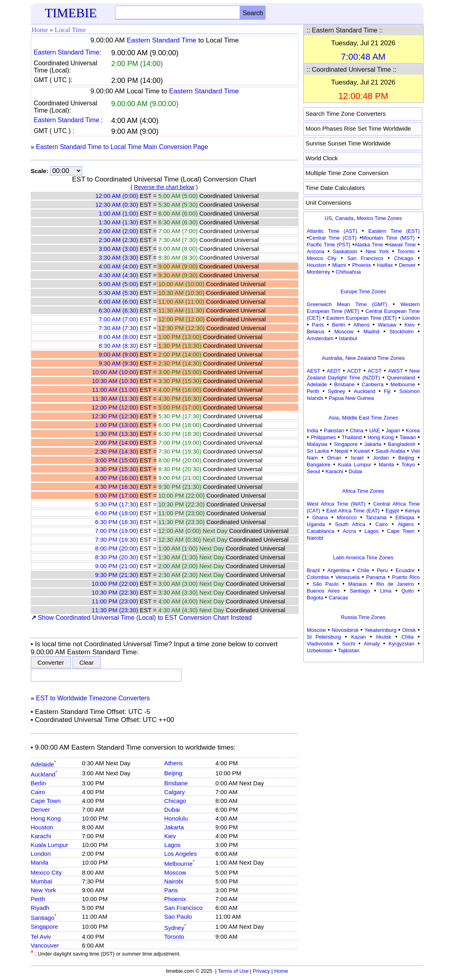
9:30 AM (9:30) (118, 363)
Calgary (175, 792)
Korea (413, 431)
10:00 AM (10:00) (115, 372)
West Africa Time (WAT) (336, 504)
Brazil (314, 570)
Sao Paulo (178, 916)
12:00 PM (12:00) (115, 407)
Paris (171, 890)
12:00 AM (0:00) (117, 196)
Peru (382, 570)
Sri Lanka (318, 451)
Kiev (170, 836)
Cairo (38, 792)
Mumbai (41, 881)
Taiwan (408, 437)
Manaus (357, 584)
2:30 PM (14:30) (117, 451)
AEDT (334, 371)
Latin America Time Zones (363, 558)
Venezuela (348, 577)
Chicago (175, 801)
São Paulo (326, 584)
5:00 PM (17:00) (117, 495)
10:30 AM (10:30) (115, 381)
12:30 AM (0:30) (117, 205)
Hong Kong (46, 818)
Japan (393, 431)
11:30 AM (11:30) (115, 398)
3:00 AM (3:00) (118, 249)
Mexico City (46, 872)
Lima (386, 591)
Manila (40, 862)
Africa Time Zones (363, 491)
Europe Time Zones (363, 291)
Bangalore (319, 465)
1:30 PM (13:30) (117, 434)
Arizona (316, 251)
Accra (349, 531)
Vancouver (45, 945)
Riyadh (40, 908)
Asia (334, 418)
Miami (339, 265)
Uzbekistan (320, 650)
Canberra (373, 384)
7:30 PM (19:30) (117, 539)
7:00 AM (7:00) (118, 319)
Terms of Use (233, 971)
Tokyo (408, 465)
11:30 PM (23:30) (115, 610)
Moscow (175, 872)
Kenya (413, 511)
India (313, 431)
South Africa (350, 524)
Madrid (371, 332)
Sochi (349, 644)
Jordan (381, 458)
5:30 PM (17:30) (117, 504)
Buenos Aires (323, 591)
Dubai (172, 810)
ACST (375, 371)
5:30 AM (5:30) (118, 293)
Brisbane (176, 783)
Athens (174, 763)
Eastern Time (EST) (394, 231)
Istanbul (348, 338)
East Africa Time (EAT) (353, 511)
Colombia (318, 577)
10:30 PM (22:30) (115, 592)
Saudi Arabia (390, 451)
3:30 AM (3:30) (118, 257)
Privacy (261, 971)
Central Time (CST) (333, 238)
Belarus (316, 332)
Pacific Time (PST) (329, 245)
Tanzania (376, 517)
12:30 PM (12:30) (115, 416)
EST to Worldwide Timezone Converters (93, 698)
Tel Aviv (41, 937)
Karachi (41, 836)
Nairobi (174, 881)
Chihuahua (348, 272)
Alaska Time (368, 245)
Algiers (406, 524)
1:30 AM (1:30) (118, 222)
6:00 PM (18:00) (117, 513)
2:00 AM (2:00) (118, 231)
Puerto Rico (406, 577)
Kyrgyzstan (402, 644)
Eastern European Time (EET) (362, 318)
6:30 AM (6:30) (118, 310)
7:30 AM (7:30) (118, 328)
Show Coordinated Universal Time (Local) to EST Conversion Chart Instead (141, 618)
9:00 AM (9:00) (118, 354)
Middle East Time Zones (370, 418)
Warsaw (387, 325)
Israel (357, 458)
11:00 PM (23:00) (115, 601)
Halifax (385, 265)
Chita (408, 637)
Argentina (339, 570)
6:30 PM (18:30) (117, 522)
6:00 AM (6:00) (118, 301)
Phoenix (175, 899)
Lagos (173, 845)
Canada (344, 218)
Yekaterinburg (380, 630)
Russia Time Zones (363, 617)
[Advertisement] (363, 715)
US (328, 218)
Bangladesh (402, 444)
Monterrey (319, 272)
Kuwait (362, 451)
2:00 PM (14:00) (117, 443)
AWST (395, 371)
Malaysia (317, 444)
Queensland (401, 378)
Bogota (315, 598)
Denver (40, 810)
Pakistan (334, 431)
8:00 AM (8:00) (118, 337)
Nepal (341, 451)
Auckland (44, 774)
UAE (374, 431)
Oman (334, 458)
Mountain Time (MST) (388, 238)
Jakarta (174, 827)
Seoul (314, 471)
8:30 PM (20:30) (117, 557)
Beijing (173, 773)
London (41, 854)
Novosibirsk (345, 630)
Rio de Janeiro (395, 584)
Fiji (387, 391)
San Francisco (184, 908)
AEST (314, 371)
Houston (42, 827)
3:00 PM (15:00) (117, 460)
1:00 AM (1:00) (118, 213)
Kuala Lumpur (49, 845)
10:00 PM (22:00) (115, 584)
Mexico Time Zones (379, 218)
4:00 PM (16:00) (117, 478)
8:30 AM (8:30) (118, 346)
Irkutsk (383, 637)
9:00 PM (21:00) (117, 566)
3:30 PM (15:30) (117, 469)
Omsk (409, 630)
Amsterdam (320, 338)
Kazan (358, 637)
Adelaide (43, 764)
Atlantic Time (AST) (332, 231)
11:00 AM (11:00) (115, 390)
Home (40, 30)
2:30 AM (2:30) (118, 240)
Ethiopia (405, 517)
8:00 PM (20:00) (117, 548)
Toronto (174, 937)
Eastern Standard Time (161, 40)
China (357, 431)
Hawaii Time (401, 245)
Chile (363, 570)
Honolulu (176, 818)
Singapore (44, 927)
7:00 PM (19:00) (117, 531)
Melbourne (180, 864)
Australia (332, 358)
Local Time (71, 30)
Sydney (175, 928)
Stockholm (402, 332)
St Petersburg (324, 637)
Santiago (44, 918)
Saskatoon (345, 251)
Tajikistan (348, 650)
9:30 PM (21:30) (117, 575)
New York (43, 890)
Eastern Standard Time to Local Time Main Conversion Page (122, 147)
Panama (376, 577)
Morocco (347, 517)
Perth (38, 899)
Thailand (352, 437)
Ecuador (405, 570)
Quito (407, 591)
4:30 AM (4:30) (118, 275)
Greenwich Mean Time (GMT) (347, 304)
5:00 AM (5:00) (118, 284)
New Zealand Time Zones (375, 358)
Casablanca (321, 531)
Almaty (372, 644)
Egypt (392, 511)
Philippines (323, 437)
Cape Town (46, 801)
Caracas (338, 598)
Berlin (38, 783)
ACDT (354, 371)
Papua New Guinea (351, 398)
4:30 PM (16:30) (117, 487)
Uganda (316, 524)
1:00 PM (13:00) (117, 425)
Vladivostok (320, 644)
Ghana (320, 517)
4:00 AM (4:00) (118, 266)
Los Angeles (181, 854)
